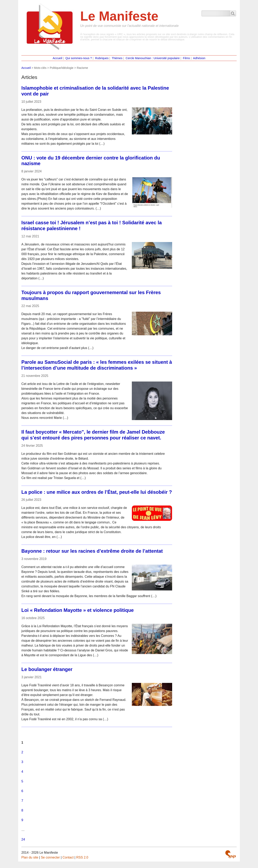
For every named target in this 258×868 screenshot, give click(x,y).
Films (186, 58)
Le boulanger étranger (47, 669)
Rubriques (102, 58)
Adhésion (199, 58)
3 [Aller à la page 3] (22, 762)
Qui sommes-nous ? (79, 58)
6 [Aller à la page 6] (22, 791)
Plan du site (30, 857)
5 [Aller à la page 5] (22, 781)
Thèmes (117, 58)
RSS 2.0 (82, 857)
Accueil (57, 58)
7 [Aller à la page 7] (22, 801)
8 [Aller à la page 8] (22, 810)
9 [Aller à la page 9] (22, 820)
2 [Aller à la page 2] (22, 752)
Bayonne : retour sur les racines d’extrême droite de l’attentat (92, 551)
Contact (68, 857)
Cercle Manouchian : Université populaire (153, 58)
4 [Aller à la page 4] (22, 772)
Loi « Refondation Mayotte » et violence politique (78, 610)
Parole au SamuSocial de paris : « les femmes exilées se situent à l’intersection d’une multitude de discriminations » (97, 365)
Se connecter (50, 857)
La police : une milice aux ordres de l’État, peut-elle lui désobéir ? (97, 492)
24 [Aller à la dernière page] (23, 839)
